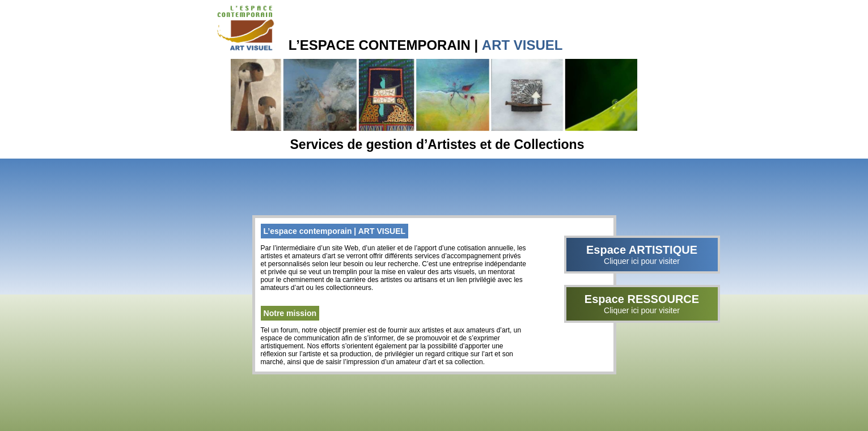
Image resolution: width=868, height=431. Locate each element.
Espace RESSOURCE (642, 304)
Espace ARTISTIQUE (642, 255)
